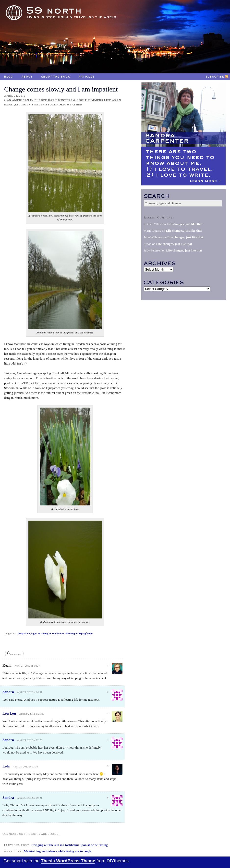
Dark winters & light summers (75, 100)
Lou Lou (9, 713)
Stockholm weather (64, 104)
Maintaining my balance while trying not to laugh (57, 851)
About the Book (55, 77)
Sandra (8, 692)
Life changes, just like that (184, 224)
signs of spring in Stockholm (48, 633)
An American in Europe (27, 100)
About (27, 77)
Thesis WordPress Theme (68, 861)
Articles (87, 77)
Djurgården (23, 633)
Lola (6, 766)
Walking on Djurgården (79, 633)
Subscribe (215, 77)
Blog (9, 77)
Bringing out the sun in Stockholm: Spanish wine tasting (70, 845)
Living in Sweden (30, 104)
